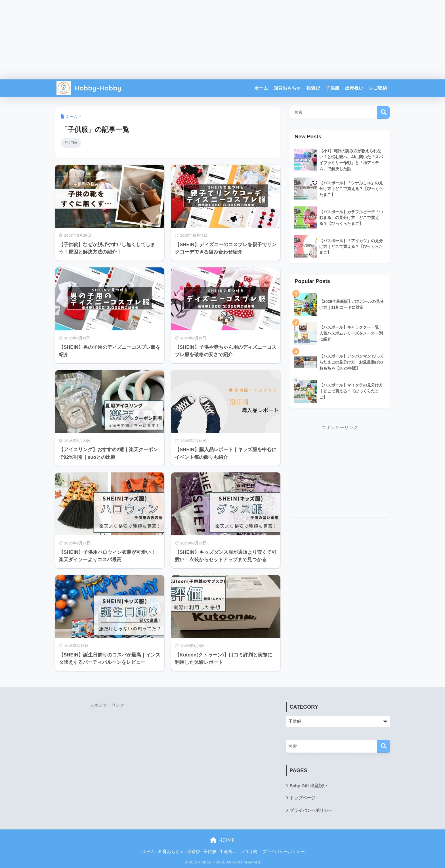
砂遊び (313, 88)
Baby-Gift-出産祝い (309, 786)
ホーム (261, 88)
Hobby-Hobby (89, 88)
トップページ (303, 798)
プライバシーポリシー (311, 810)
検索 (384, 112)
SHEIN (71, 143)
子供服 (333, 88)
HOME (223, 840)
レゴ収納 (378, 88)
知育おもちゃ (287, 88)
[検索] (384, 746)
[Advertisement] (222, 40)
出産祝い (354, 88)
